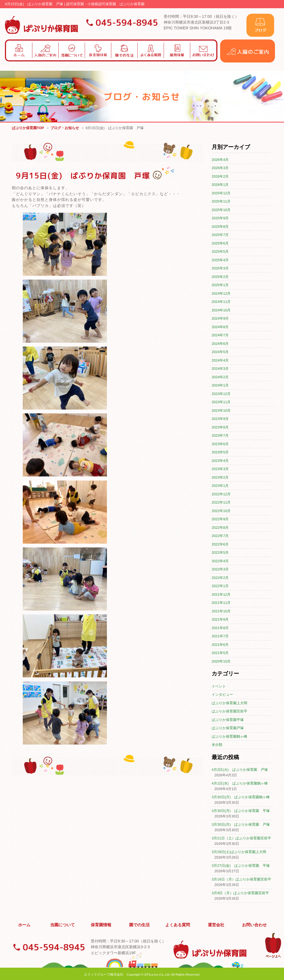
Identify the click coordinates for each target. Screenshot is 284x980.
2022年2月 (220, 578)
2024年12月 (221, 294)
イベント (219, 687)
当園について (63, 924)
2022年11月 (221, 503)
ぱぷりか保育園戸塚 (228, 728)
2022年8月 (220, 528)
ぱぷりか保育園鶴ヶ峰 (229, 737)
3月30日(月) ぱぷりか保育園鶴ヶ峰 (241, 797)
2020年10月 (221, 662)
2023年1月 (220, 486)
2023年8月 (220, 427)
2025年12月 (221, 193)
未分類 (217, 745)
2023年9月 (220, 419)
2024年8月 (220, 327)
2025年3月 (220, 269)
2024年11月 (221, 302)
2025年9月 (220, 218)
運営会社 (216, 924)
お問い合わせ (254, 924)
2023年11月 (221, 402)
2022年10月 (221, 511)
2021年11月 (221, 603)
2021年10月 (221, 611)
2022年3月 (220, 569)
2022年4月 (220, 561)
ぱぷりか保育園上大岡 (229, 703)
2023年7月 (220, 436)
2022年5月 (220, 553)
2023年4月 (220, 461)
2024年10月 (221, 310)
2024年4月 (220, 361)
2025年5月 (220, 252)
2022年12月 (221, 494)
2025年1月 (220, 285)
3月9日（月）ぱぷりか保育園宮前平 (240, 893)
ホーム (24, 924)
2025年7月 (220, 235)
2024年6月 (220, 344)
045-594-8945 (127, 22)
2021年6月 (220, 645)
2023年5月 (220, 452)
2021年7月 (220, 636)
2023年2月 (220, 478)
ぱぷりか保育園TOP (28, 128)
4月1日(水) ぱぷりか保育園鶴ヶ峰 (240, 784)
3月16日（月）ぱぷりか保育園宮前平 (241, 880)
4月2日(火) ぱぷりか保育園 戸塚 (240, 770)
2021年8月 (220, 628)
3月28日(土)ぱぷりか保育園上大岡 (239, 852)
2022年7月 (220, 536)
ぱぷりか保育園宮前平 (229, 711)
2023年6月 (220, 444)
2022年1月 (220, 586)
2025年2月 (220, 277)
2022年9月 (220, 519)
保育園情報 (101, 924)
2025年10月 (221, 210)
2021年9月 (220, 620)
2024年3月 (220, 369)
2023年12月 (221, 394)
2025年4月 (220, 260)
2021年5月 (220, 653)
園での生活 (140, 924)
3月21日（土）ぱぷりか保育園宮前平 (241, 838)
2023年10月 (221, 411)
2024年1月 (220, 386)
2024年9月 (220, 319)
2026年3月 (220, 168)
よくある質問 (178, 924)
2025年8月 (220, 227)
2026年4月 (220, 160)
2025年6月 (220, 244)
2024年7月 (220, 335)
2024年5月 (220, 352)
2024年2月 (220, 377)
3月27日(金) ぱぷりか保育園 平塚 (241, 866)
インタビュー (222, 695)
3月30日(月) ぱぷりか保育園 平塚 (241, 811)
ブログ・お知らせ (65, 128)
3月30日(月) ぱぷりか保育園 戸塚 (241, 825)
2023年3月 (220, 469)
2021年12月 (221, 595)
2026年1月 (220, 185)
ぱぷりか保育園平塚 (228, 720)
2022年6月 (220, 545)
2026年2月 (220, 177)
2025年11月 (221, 202)
